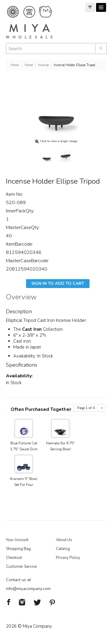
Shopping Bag (18, 549)
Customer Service (21, 567)
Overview (21, 298)
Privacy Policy (68, 558)
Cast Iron (33, 329)
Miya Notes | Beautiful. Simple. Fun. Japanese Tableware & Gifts (35, 22)
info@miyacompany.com (28, 589)
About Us (64, 540)
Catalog (63, 549)
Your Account (17, 540)
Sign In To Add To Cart (58, 283)
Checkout (14, 558)
